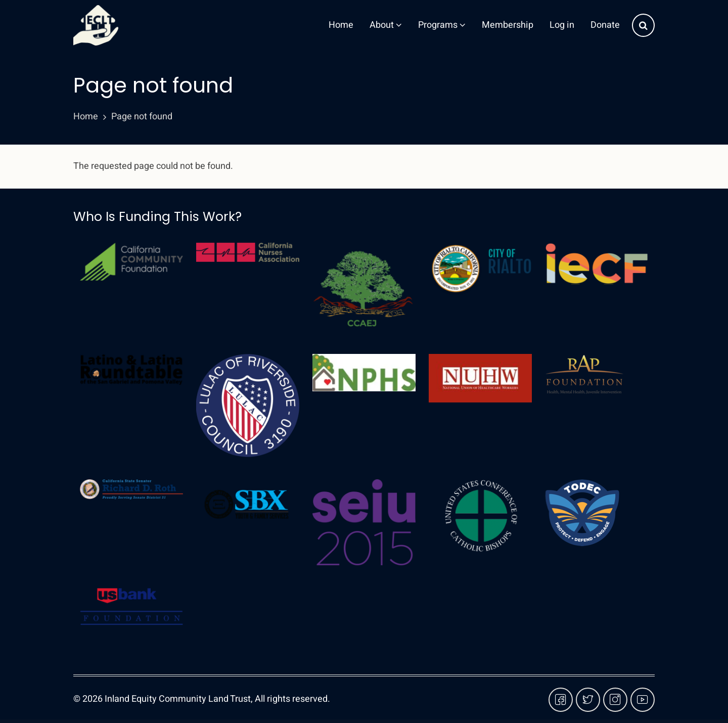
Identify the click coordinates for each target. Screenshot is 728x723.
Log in (562, 25)
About (386, 25)
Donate (605, 25)
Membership (508, 25)
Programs (442, 25)
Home (341, 25)
